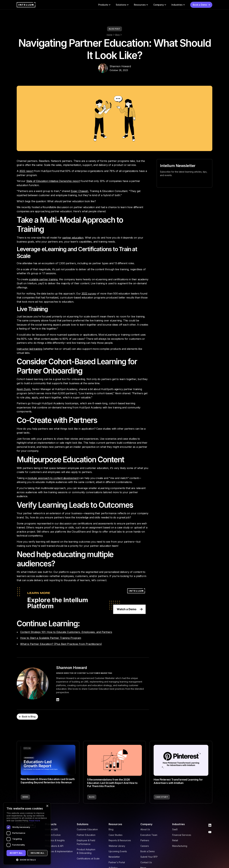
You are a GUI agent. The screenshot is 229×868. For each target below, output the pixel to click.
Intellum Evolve (53, 835)
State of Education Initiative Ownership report (53, 181)
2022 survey (89, 294)
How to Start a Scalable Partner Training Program (51, 638)
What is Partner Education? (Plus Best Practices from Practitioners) (61, 644)
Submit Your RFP (149, 857)
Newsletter (114, 857)
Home (110, 35)
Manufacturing (180, 846)
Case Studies (116, 835)
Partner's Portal (117, 862)
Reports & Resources (120, 840)
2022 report (26, 171)
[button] (104, 5)
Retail (175, 840)
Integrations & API (54, 846)
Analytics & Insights (55, 840)
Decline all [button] (37, 853)
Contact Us (146, 862)
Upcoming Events (118, 851)
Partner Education (86, 835)
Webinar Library (117, 846)
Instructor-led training (29, 349)
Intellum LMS (51, 829)
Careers (145, 846)
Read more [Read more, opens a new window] (35, 821)
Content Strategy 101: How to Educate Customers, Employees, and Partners (66, 632)
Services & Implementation (59, 851)
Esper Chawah (79, 191)
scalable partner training (43, 279)
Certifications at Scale (88, 859)
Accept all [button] (16, 853)
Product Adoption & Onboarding (86, 851)
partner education (73, 238)
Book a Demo (148, 851)
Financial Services (182, 835)
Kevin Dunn (24, 389)
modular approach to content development (53, 478)
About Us (145, 829)
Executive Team (149, 835)
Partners (145, 840)
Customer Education (87, 829)
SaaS (175, 829)
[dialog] (27, 834)
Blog (117, 35)
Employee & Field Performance (86, 842)
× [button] (47, 806)
